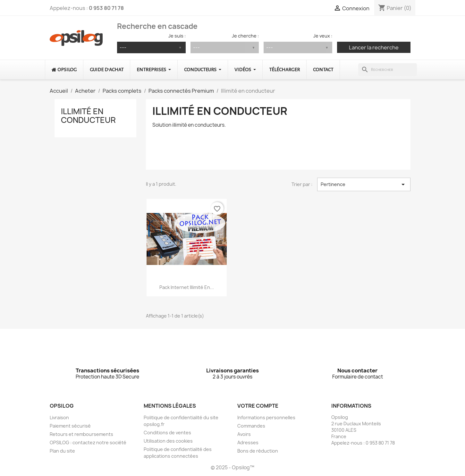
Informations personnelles (266, 417)
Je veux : (323, 36)
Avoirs (244, 434)
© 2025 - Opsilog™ (232, 467)
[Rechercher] (388, 70)
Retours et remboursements (81, 434)
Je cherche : (245, 36)
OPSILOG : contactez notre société (88, 442)
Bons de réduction (258, 451)
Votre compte (258, 406)
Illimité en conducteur (88, 115)
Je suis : (177, 36)
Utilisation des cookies (168, 441)
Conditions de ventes (167, 433)
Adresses (248, 442)
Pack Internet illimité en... (187, 287)
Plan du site (62, 451)
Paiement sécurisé (70, 426)
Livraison (59, 417)
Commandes (251, 426)
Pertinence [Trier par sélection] (364, 184)
